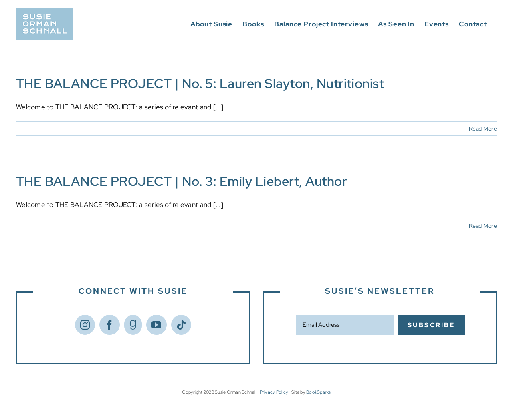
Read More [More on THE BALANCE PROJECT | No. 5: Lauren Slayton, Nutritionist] (483, 129)
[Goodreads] (133, 325)
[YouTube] (156, 325)
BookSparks (319, 392)
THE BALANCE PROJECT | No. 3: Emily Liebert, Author (182, 181)
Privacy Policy (274, 392)
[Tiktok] (181, 325)
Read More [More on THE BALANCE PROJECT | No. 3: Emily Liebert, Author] (483, 226)
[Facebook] (109, 325)
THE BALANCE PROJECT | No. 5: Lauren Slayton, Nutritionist (200, 83)
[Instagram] (85, 325)
